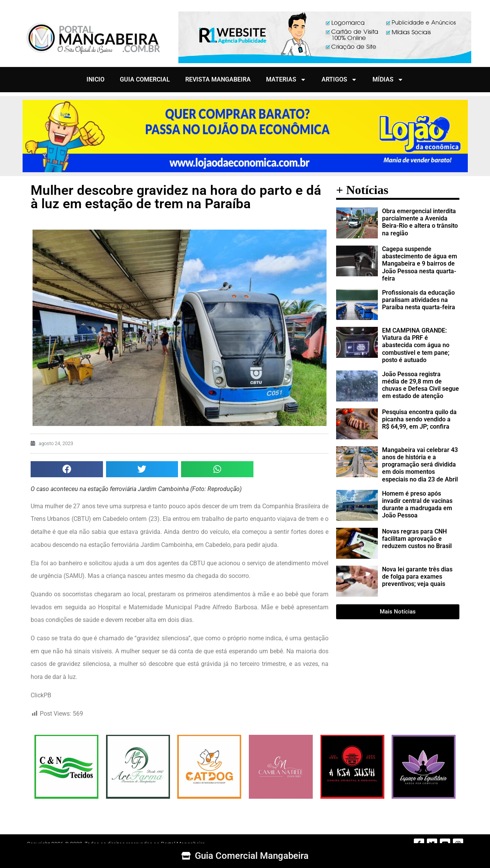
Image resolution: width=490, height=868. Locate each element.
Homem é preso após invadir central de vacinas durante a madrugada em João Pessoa (417, 505)
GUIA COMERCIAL (145, 79)
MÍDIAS (388, 80)
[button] (67, 469)
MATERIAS (286, 80)
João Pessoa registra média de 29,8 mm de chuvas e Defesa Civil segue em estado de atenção (421, 385)
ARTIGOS (339, 80)
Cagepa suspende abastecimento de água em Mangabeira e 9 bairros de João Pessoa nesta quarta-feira (420, 264)
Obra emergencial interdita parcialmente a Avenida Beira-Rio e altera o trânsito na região (420, 222)
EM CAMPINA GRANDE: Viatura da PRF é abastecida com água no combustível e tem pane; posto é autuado (416, 345)
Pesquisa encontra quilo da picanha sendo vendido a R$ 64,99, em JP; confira (419, 419)
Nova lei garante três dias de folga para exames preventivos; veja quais (417, 577)
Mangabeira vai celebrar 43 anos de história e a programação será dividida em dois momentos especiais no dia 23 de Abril (420, 465)
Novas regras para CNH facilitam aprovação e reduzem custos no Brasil (417, 539)
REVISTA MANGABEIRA (218, 79)
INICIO (96, 79)
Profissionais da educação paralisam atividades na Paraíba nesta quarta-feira (419, 300)
